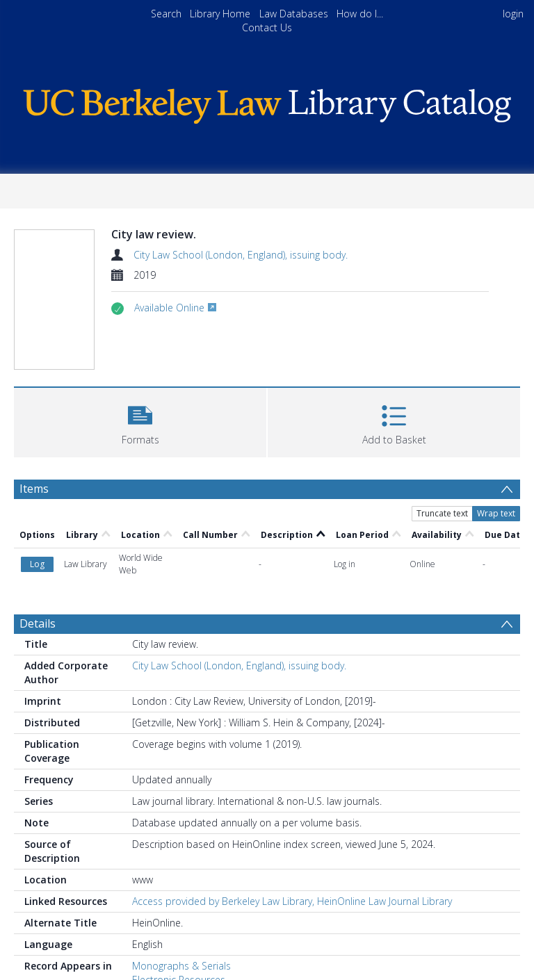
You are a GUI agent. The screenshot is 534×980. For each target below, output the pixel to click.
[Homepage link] (267, 103)
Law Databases (294, 14)
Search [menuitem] (166, 14)
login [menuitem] (513, 14)
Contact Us (267, 27)
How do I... (360, 14)
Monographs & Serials (181, 966)
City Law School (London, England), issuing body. (241, 255)
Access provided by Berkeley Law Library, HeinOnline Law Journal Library (292, 901)
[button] (140, 421)
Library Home (220, 14)
